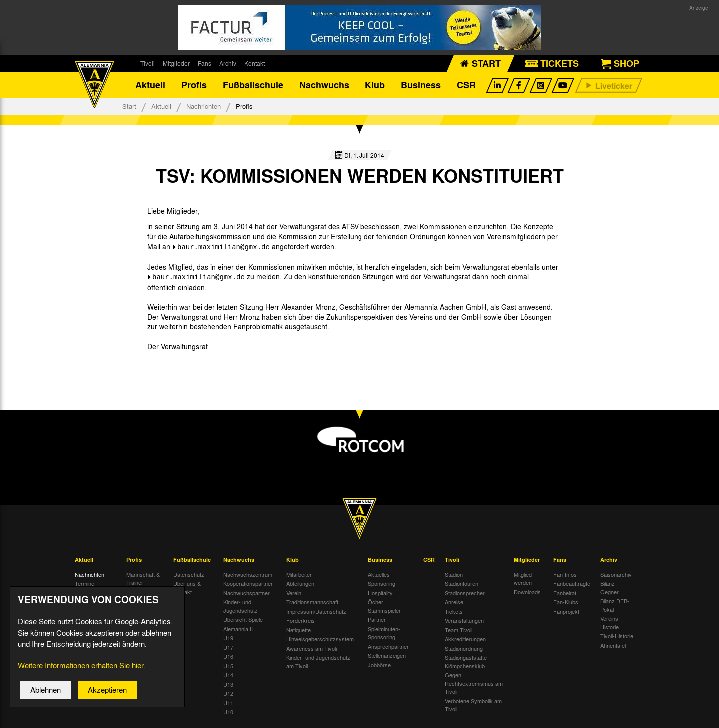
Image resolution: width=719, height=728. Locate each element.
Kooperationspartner (248, 586)
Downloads (527, 594)
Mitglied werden (523, 581)
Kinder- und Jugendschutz (240, 609)
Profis (194, 87)
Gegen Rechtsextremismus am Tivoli (474, 686)
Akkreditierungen (465, 642)
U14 (228, 678)
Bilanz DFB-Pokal (615, 608)
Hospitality (380, 595)
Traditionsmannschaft (312, 605)
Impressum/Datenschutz (316, 614)
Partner (377, 622)
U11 (228, 705)
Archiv (228, 63)
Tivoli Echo (88, 595)
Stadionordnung (464, 651)
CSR (466, 87)
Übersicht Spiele (243, 622)
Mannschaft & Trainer (143, 581)
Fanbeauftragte (572, 586)
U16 (228, 659)
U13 (228, 687)
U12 (228, 696)
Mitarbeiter (299, 577)
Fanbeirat (565, 595)
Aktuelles (379, 577)
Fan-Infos (565, 577)
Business (421, 87)
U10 (228, 715)
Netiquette (298, 632)
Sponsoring (382, 586)
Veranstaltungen (464, 623)
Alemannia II (238, 631)
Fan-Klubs (566, 605)
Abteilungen (300, 586)
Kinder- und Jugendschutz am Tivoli (318, 664)
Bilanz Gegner (609, 590)
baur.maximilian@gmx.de (223, 251)
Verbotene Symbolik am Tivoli (473, 707)
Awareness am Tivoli (311, 651)
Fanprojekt (566, 614)
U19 (228, 641)
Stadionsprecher (465, 595)
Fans (204, 63)
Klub (375, 87)
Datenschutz (189, 577)
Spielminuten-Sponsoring (384, 635)
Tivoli (148, 63)
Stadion (454, 577)
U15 (228, 668)
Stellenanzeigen (387, 658)
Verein (294, 595)
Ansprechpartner (388, 649)
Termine (85, 586)
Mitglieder (176, 63)
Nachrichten (203, 111)
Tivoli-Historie (617, 639)
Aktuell (150, 87)
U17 (228, 650)
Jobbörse (379, 667)
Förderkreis (300, 623)
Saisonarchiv (616, 577)
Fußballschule (253, 87)
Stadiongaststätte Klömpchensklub (466, 664)
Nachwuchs (324, 87)
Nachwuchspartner (246, 595)
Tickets (454, 614)
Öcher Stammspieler (384, 609)
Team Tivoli (459, 632)
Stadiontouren (462, 586)
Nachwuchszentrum (248, 577)
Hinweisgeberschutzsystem (320, 642)
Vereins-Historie (610, 625)
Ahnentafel (613, 648)
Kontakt (254, 63)
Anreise (454, 605)
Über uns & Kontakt (187, 590)
